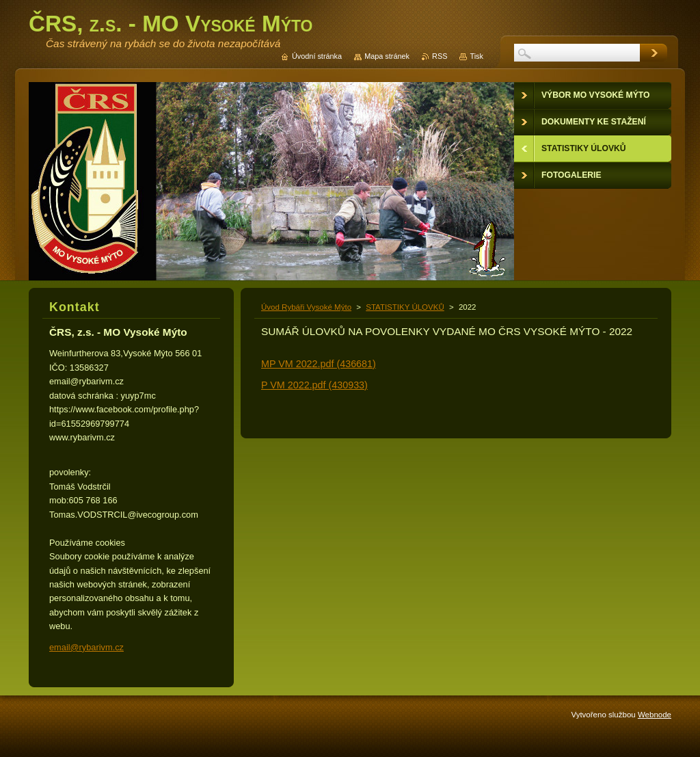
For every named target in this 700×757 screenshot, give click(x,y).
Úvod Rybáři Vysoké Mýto (306, 307)
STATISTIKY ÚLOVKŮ (405, 307)
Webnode (655, 715)
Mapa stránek (387, 56)
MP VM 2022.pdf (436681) (319, 364)
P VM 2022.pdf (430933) (314, 385)
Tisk (476, 56)
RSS (440, 56)
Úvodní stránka (317, 56)
